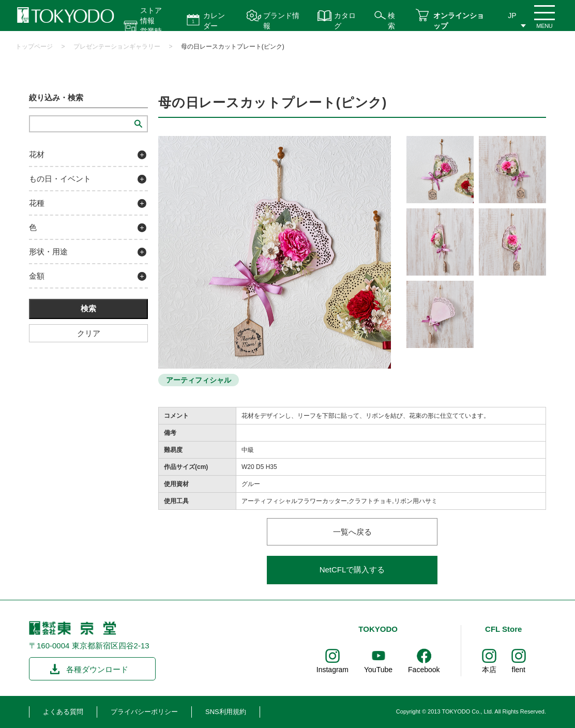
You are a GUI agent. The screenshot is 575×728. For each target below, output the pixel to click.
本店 (489, 670)
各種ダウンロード (97, 669)
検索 (391, 21)
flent (519, 670)
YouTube (378, 670)
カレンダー (214, 21)
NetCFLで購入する (352, 570)
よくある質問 (63, 712)
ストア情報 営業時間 (151, 26)
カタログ (345, 21)
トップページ (34, 47)
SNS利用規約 (226, 712)
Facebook (424, 670)
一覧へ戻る (352, 532)
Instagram (332, 670)
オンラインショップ (459, 21)
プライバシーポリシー (144, 712)
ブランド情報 (281, 21)
